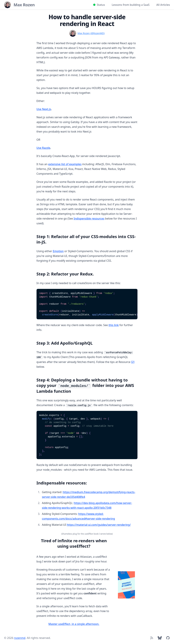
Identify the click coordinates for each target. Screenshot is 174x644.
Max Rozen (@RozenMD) (91, 33)
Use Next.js (44, 109)
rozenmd (20, 638)
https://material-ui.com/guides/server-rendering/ (99, 525)
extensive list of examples (65, 164)
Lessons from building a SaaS (130, 5)
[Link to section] (35, 235)
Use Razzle (43, 148)
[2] (133, 362)
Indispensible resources (89, 219)
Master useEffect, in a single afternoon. (74, 624)
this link (114, 325)
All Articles (163, 5)
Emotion (58, 251)
